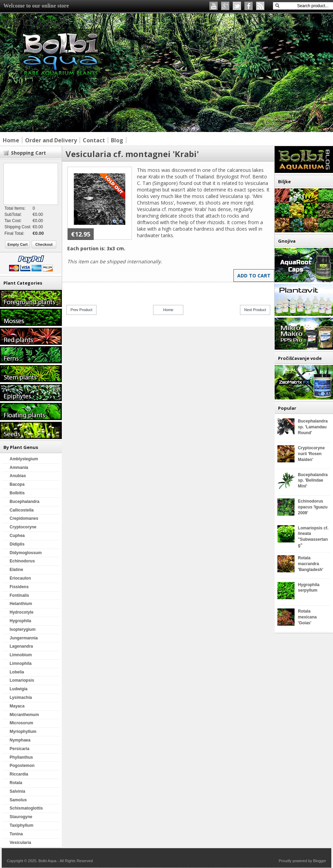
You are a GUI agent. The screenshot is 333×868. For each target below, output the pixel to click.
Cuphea (17, 536)
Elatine (16, 570)
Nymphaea (20, 740)
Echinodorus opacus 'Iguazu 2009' (313, 507)
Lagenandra (21, 646)
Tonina (16, 834)
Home (168, 310)
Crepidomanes (24, 518)
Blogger (320, 861)
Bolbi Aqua (33, 22)
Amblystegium (24, 459)
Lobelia (17, 672)
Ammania (19, 468)
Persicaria (19, 749)
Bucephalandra (25, 502)
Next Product (255, 310)
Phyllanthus (21, 757)
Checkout (44, 244)
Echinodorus (22, 561)
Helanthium (21, 604)
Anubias (18, 476)
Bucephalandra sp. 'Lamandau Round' (313, 427)
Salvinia (17, 791)
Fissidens (19, 587)
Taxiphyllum (21, 825)
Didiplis (17, 544)
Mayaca (17, 706)
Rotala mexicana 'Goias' (307, 617)
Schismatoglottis (26, 808)
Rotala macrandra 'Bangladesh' (311, 564)
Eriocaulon (20, 578)
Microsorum (21, 723)
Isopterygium (22, 629)
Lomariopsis (22, 680)
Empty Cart (18, 244)
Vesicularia (20, 843)
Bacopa (17, 484)
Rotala (16, 783)
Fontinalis (19, 595)
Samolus (18, 800)
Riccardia (19, 774)
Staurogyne (21, 817)
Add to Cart (254, 276)
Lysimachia (21, 697)
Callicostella (22, 510)
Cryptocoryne (23, 527)
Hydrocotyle (21, 612)
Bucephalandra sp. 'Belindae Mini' (313, 481)
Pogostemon (22, 766)
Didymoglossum (26, 553)
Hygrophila (20, 621)
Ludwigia (19, 689)
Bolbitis (17, 493)
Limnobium (21, 655)
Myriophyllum (23, 732)
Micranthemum (24, 715)
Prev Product (81, 310)
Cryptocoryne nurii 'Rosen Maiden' (311, 454)
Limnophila (21, 663)
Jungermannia (24, 638)
